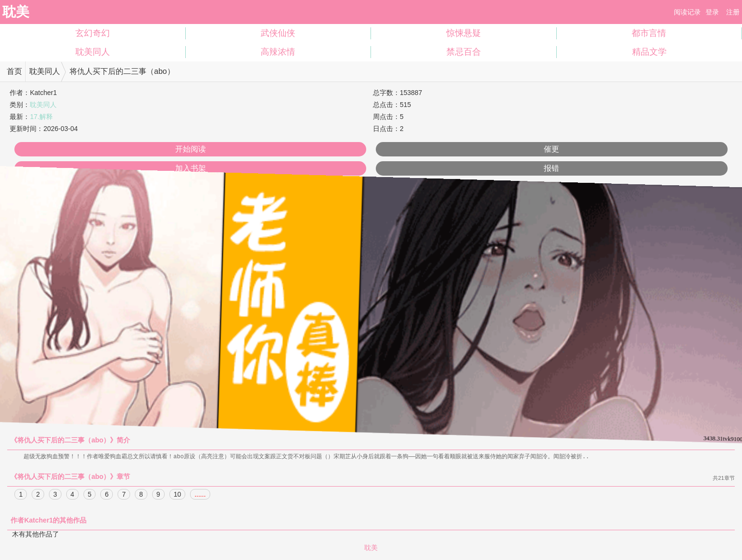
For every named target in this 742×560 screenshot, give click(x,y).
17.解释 (41, 117)
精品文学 (649, 52)
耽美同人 (93, 52)
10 (178, 495)
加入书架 (191, 168)
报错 (551, 168)
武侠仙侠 (278, 33)
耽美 (16, 12)
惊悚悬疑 (464, 33)
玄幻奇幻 (93, 33)
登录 (712, 12)
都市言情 (649, 33)
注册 (733, 12)
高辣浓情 (278, 52)
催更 (551, 149)
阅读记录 (687, 12)
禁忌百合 (464, 52)
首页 (14, 71)
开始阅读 (191, 149)
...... (200, 495)
